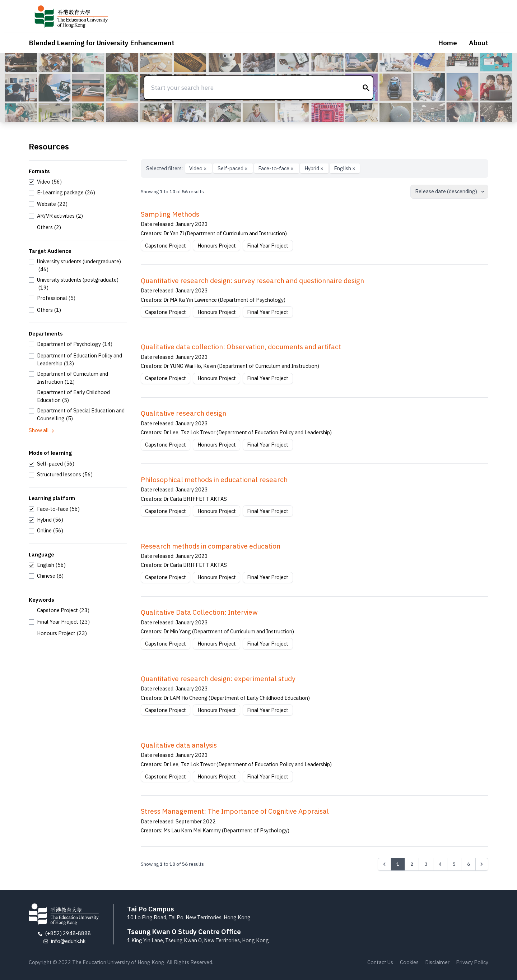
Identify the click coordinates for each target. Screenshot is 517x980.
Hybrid (315, 168)
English (345, 168)
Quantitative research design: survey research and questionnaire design (252, 281)
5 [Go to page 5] (454, 864)
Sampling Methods (170, 214)
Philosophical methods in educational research (214, 480)
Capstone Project (166, 246)
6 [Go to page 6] (469, 864)
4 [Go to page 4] (440, 864)
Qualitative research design (183, 413)
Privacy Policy (472, 962)
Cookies (409, 962)
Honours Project (217, 246)
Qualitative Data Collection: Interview (199, 612)
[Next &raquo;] (482, 864)
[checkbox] (45, 182)
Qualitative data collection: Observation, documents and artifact (241, 347)
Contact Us (380, 962)
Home (448, 43)
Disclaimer (437, 962)
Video (199, 168)
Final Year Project (268, 246)
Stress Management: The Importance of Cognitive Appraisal (235, 811)
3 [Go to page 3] (426, 864)
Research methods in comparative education (211, 546)
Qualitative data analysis (179, 745)
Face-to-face (276, 168)
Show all (42, 430)
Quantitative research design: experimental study (218, 679)
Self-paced (233, 168)
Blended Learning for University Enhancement (102, 43)
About (479, 43)
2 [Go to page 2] (412, 864)
